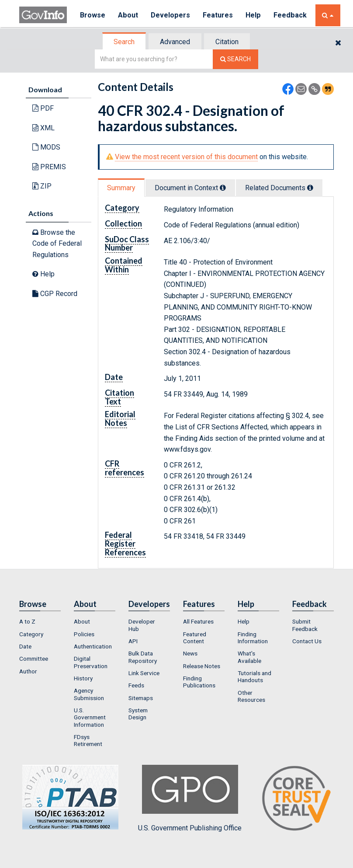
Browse (93, 15)
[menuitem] (40, 621)
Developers (171, 15)
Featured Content (195, 638)
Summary (121, 188)
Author (28, 671)
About (128, 15)
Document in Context (190, 188)
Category (31, 634)
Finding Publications (199, 682)
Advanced (175, 42)
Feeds (136, 685)
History (83, 678)
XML (43, 128)
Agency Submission (89, 694)
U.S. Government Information (90, 717)
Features (218, 15)
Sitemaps (141, 698)
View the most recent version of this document (186, 157)
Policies (84, 634)
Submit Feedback (305, 625)
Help (254, 15)
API (133, 641)
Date (25, 646)
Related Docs (279, 188)
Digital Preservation (91, 662)
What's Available (249, 657)
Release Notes (202, 666)
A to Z (27, 621)
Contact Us (307, 641)
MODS (46, 147)
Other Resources (251, 696)
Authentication (93, 646)
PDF (43, 108)
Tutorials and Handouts (254, 676)
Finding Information (253, 638)
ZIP (42, 186)
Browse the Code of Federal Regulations (57, 244)
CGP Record (55, 294)
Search (124, 42)
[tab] (125, 42)
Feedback (291, 15)
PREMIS (49, 167)
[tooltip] (223, 188)
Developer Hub (142, 625)
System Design (138, 714)
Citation (227, 42)
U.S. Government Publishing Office (190, 798)
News (190, 653)
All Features (198, 621)
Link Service (144, 673)
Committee (34, 659)
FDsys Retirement (88, 740)
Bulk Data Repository (143, 657)
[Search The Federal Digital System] (235, 59)
